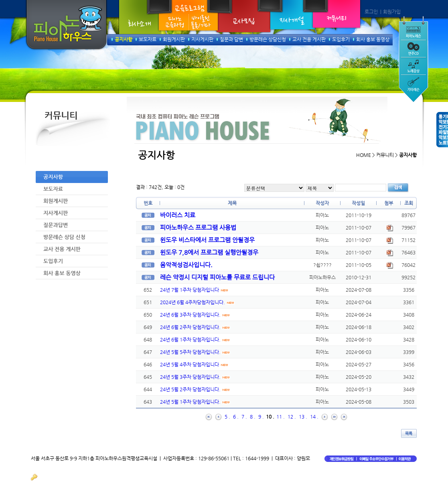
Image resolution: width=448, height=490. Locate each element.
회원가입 (392, 12)
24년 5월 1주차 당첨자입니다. (195, 402)
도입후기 (341, 39)
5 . (227, 417)
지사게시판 (202, 39)
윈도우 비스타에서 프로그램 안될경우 (207, 240)
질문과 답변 (231, 39)
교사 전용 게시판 (309, 39)
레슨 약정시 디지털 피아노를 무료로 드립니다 (217, 277)
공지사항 (124, 39)
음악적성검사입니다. (186, 265)
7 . (244, 417)
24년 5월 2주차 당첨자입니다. (195, 389)
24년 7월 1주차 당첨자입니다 (194, 290)
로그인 (371, 12)
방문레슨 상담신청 (268, 39)
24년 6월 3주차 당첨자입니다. (195, 315)
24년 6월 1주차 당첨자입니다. (195, 340)
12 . (292, 417)
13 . (303, 417)
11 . (281, 417)
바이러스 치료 (178, 215)
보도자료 (148, 39)
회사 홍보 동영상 (373, 39)
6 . (236, 417)
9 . (261, 417)
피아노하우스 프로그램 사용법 (198, 227)
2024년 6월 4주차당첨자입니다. (197, 302)
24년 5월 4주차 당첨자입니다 (194, 364)
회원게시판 (174, 39)
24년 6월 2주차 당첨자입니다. (195, 327)
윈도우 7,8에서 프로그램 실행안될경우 (209, 252)
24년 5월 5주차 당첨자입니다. (195, 352)
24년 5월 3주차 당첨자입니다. (195, 377)
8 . (253, 417)
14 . (314, 417)
